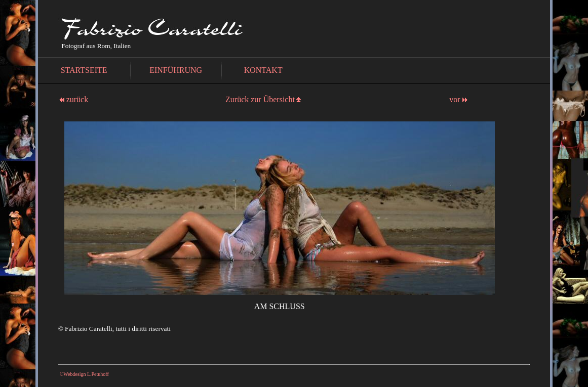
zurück (74, 99)
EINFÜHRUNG (176, 70)
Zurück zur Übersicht (260, 99)
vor (458, 99)
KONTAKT (263, 70)
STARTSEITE (84, 70)
